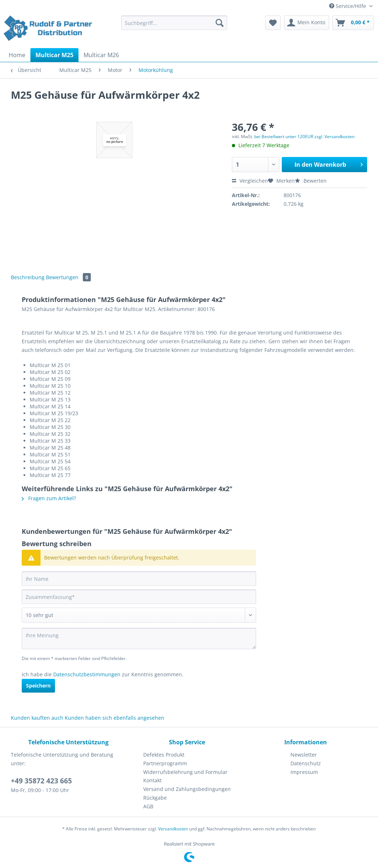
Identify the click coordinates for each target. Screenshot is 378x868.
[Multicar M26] (101, 55)
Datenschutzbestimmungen (87, 674)
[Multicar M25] (54, 55)
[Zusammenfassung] (139, 597)
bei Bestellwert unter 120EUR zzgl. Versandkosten (304, 137)
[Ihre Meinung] (139, 639)
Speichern (38, 686)
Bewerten (311, 181)
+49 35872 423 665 (41, 781)
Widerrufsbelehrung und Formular (185, 772)
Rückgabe (155, 798)
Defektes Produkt (164, 755)
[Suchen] (220, 23)
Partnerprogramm (165, 763)
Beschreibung (28, 277)
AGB (148, 806)
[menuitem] (174, 26)
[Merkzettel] (273, 23)
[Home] (17, 55)
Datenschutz (306, 763)
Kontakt (152, 780)
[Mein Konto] (307, 23)
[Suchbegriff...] (174, 23)
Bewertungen (68, 277)
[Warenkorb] (353, 23)
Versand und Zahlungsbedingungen (187, 789)
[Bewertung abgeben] (139, 615)
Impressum (304, 772)
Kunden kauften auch (37, 718)
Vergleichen (250, 181)
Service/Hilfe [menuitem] (348, 6)
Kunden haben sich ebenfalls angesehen (114, 718)
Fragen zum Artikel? (49, 498)
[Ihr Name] (139, 579)
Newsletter (304, 755)
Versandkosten (173, 829)
